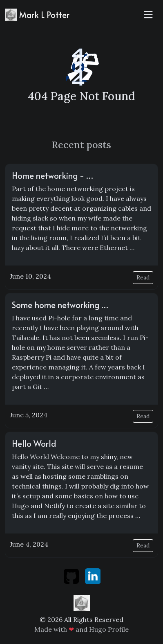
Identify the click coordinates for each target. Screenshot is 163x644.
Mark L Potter (37, 15)
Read (143, 277)
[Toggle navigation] (148, 15)
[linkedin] (93, 575)
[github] (72, 575)
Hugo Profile (109, 629)
